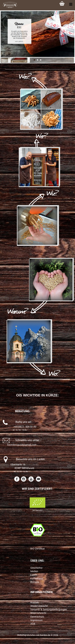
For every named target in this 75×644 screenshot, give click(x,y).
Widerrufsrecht (38, 613)
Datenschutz (37, 617)
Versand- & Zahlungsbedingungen (49, 610)
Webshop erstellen (26, 635)
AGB (33, 624)
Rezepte (35, 582)
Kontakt (35, 602)
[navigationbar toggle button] (71, 4)
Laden (34, 575)
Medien (34, 571)
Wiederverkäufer (39, 606)
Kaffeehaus (37, 579)
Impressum (36, 620)
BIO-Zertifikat (38, 549)
